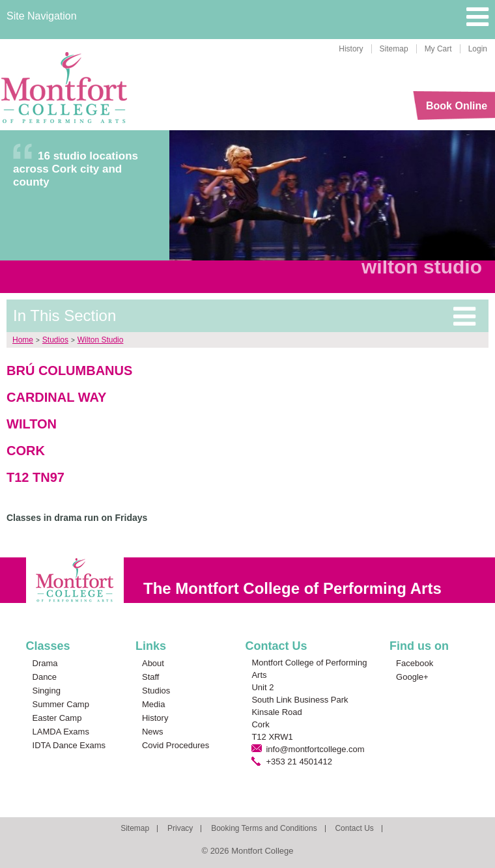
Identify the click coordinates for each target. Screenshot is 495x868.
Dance (45, 677)
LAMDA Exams (61, 732)
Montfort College (64, 88)
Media (153, 704)
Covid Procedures (176, 745)
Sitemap (394, 49)
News (153, 732)
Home (23, 340)
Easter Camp (57, 718)
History (351, 49)
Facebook (415, 663)
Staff (151, 677)
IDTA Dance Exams (69, 745)
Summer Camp (61, 704)
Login (478, 49)
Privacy (180, 828)
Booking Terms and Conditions (264, 828)
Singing (47, 691)
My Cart (438, 49)
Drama (45, 663)
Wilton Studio (101, 340)
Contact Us (354, 828)
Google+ (412, 677)
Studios (55, 340)
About (153, 663)
